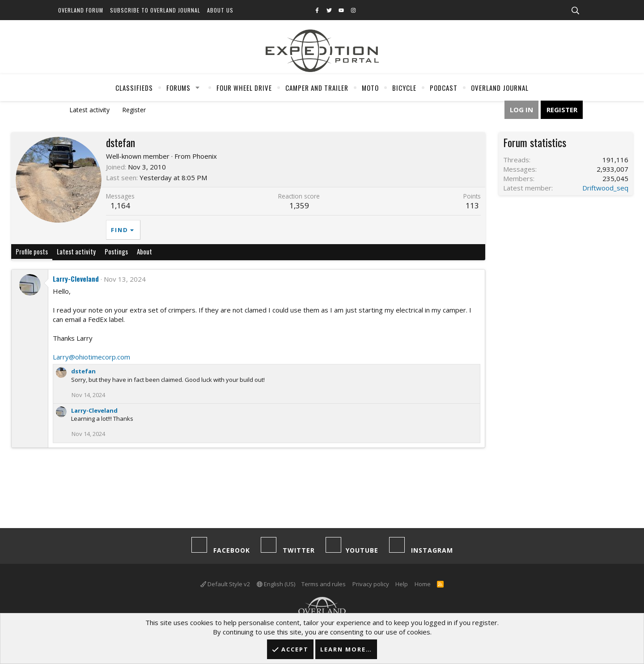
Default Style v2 (225, 584)
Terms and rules (324, 584)
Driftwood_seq (605, 188)
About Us (220, 10)
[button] (198, 88)
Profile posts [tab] (32, 251)
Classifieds (134, 88)
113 (472, 205)
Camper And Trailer (317, 88)
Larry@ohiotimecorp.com (91, 357)
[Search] (575, 11)
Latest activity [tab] (76, 251)
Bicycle (404, 88)
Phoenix (205, 156)
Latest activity (89, 110)
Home (423, 584)
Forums (178, 88)
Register (134, 110)
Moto (370, 88)
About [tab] (144, 251)
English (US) (276, 584)
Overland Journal (500, 88)
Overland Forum (81, 10)
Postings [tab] (116, 251)
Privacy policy (371, 584)
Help (402, 584)
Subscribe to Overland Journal (155, 10)
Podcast (444, 88)
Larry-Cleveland (76, 279)
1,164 (120, 205)
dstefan (83, 371)
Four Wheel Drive (244, 88)
